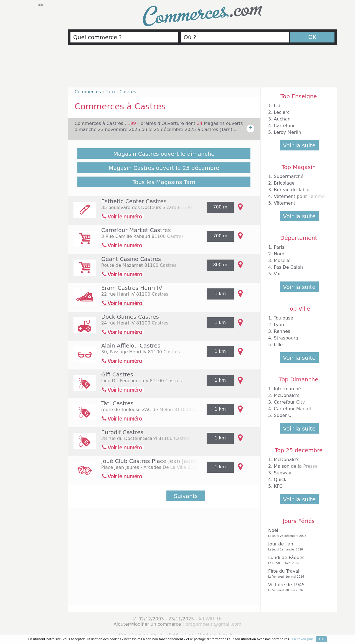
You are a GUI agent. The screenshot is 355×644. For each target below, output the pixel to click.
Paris (279, 247)
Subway (282, 473)
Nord (279, 254)
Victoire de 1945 (297, 587)
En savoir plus (303, 639)
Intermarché (287, 389)
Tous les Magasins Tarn (164, 182)
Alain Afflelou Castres (131, 346)
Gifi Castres (117, 374)
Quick (280, 480)
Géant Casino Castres (131, 259)
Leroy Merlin (287, 132)
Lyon (279, 325)
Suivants (186, 496)
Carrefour (284, 126)
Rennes (282, 331)
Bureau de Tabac (292, 190)
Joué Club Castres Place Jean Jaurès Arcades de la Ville (177, 461)
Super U (283, 415)
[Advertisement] (202, 69)
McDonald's (286, 395)
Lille (278, 345)
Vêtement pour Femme (299, 196)
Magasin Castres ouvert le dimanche (164, 154)
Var (277, 274)
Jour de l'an (297, 546)
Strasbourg (286, 338)
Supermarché (289, 176)
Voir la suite (299, 145)
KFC (278, 486)
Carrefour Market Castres (136, 230)
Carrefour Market (293, 409)
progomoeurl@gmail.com (213, 624)
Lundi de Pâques (297, 560)
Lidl (278, 106)
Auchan (282, 119)
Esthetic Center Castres (134, 201)
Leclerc (282, 112)
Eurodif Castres (122, 432)
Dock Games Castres (130, 317)
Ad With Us (210, 619)
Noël (297, 533)
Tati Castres (117, 403)
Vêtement (285, 203)
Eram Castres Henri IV (132, 288)
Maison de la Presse (296, 466)
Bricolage (284, 183)
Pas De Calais (289, 267)
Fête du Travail (297, 574)
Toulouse (283, 318)
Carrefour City (289, 402)
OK (312, 37)
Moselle (282, 261)
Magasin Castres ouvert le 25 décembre (164, 168)
